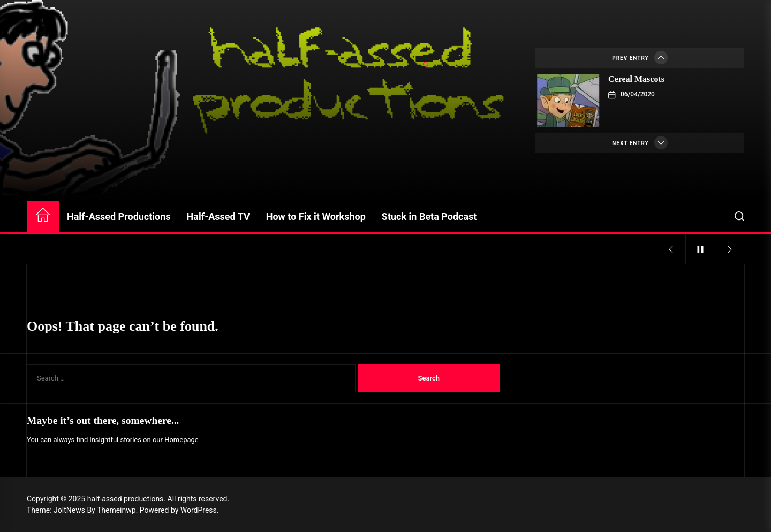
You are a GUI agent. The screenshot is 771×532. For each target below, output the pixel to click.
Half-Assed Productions (119, 216)
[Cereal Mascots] (568, 101)
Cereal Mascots (636, 79)
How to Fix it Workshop (316, 216)
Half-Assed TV (218, 216)
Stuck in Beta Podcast (429, 216)
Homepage (182, 440)
